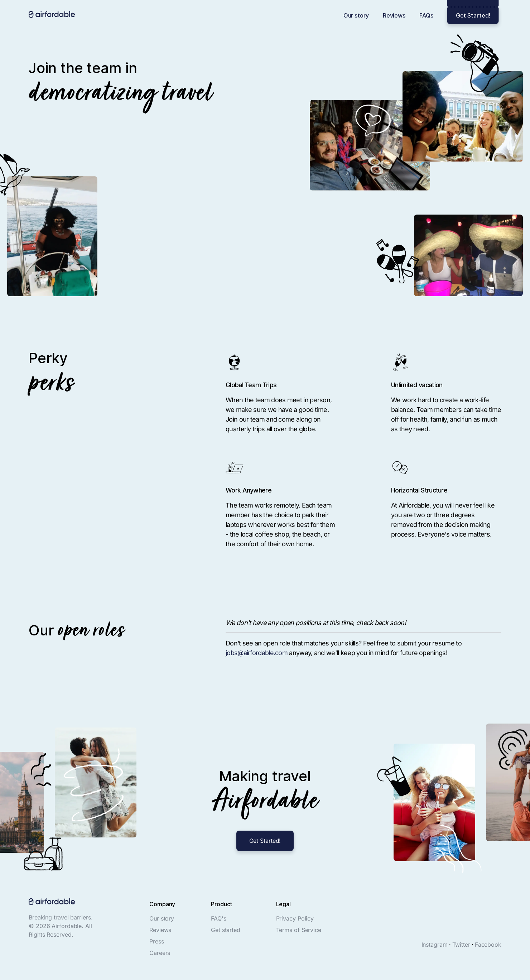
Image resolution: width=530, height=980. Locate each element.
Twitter (461, 945)
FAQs (426, 15)
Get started (226, 930)
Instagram (435, 945)
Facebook (488, 945)
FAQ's (219, 918)
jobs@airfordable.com (257, 653)
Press (157, 941)
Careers (160, 953)
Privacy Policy (295, 918)
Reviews (394, 15)
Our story (356, 15)
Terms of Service (299, 930)
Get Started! (473, 15)
